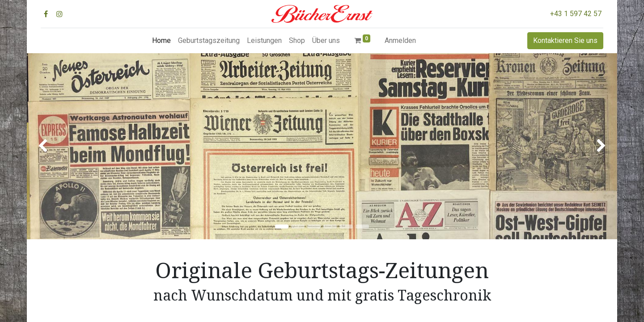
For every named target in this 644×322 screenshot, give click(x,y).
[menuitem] (161, 41)
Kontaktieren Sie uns (565, 40)
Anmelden (400, 40)
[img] (51, 146)
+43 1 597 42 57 (576, 14)
